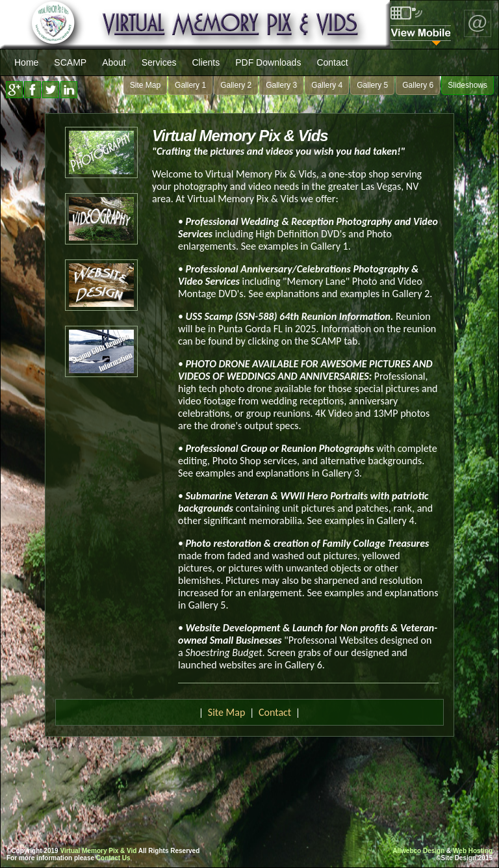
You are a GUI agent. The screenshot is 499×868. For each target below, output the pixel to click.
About (114, 62)
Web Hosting (473, 851)
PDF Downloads (268, 62)
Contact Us (113, 858)
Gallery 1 (190, 85)
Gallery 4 (327, 85)
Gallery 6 (418, 85)
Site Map (145, 85)
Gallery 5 (372, 85)
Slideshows (467, 85)
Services (159, 62)
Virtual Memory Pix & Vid (98, 851)
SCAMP (70, 62)
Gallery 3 (281, 85)
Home (26, 62)
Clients (206, 62)
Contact (332, 62)
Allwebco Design (418, 851)
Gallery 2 (236, 85)
